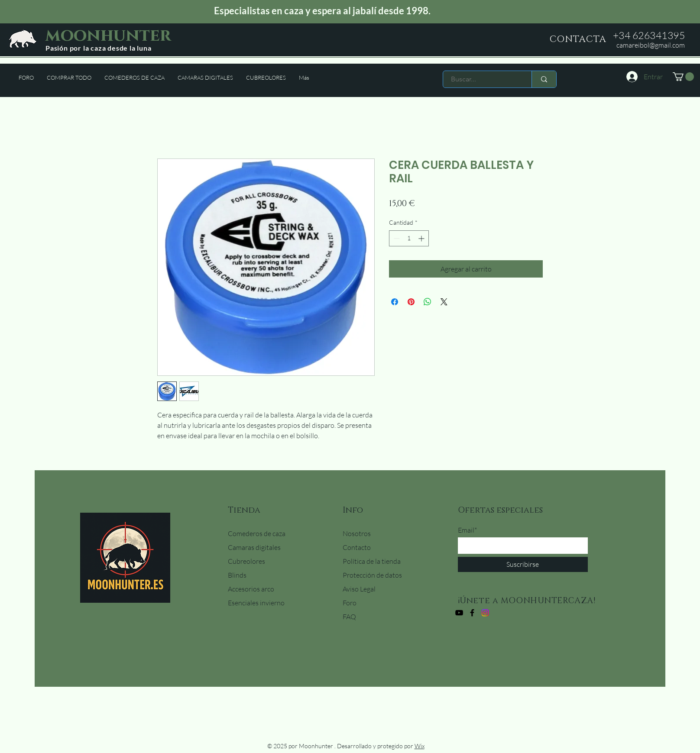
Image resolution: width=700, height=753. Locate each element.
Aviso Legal (359, 589)
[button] (683, 77)
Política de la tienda (372, 561)
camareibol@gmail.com (651, 45)
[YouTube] (459, 613)
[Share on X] (444, 302)
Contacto (357, 547)
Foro (350, 603)
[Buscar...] (482, 79)
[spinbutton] (409, 238)
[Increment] (422, 238)
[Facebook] (472, 613)
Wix (420, 746)
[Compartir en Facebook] (395, 302)
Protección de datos (372, 575)
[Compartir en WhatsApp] (428, 302)
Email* (467, 530)
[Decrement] (396, 238)
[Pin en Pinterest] (411, 302)
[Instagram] (485, 613)
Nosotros (357, 533)
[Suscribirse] (523, 564)
